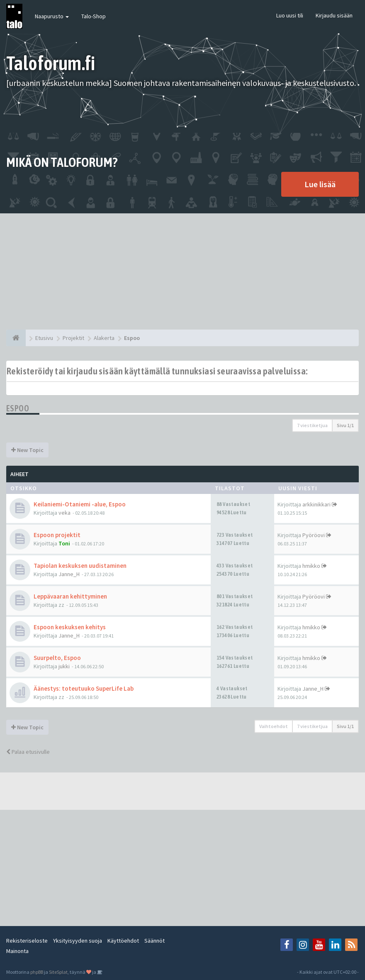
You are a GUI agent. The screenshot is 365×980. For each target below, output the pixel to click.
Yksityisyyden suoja (78, 941)
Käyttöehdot (123, 941)
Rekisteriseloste (27, 941)
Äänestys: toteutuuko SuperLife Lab (84, 688)
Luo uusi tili (290, 15)
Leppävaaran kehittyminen (70, 596)
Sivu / (345, 425)
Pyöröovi (314, 535)
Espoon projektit (57, 535)
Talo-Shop (94, 16)
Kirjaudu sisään (334, 15)
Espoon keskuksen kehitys (70, 627)
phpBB (37, 972)
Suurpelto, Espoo (57, 658)
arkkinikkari (316, 504)
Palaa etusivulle (28, 752)
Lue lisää (320, 184)
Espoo (18, 408)
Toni (64, 543)
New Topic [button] (27, 450)
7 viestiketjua (312, 425)
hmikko (311, 566)
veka (64, 513)
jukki (64, 666)
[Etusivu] (16, 338)
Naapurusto (52, 16)
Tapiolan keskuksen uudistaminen (80, 566)
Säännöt (155, 941)
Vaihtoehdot (274, 726)
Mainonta (17, 951)
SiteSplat (58, 972)
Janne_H (69, 574)
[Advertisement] (182, 271)
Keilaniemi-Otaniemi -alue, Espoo (80, 504)
